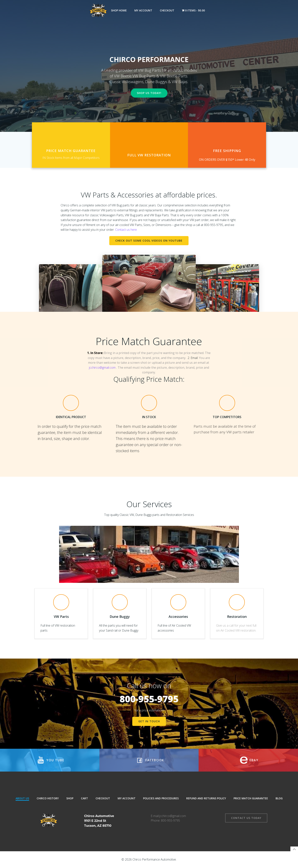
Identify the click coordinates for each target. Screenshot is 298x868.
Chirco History (48, 798)
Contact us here (126, 230)
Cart (84, 798)
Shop (70, 798)
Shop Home (119, 10)
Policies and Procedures (161, 798)
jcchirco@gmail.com (102, 368)
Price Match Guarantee (251, 798)
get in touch (149, 721)
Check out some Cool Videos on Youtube (149, 241)
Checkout (167, 10)
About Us (22, 798)
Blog (279, 798)
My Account (143, 10)
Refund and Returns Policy (206, 798)
